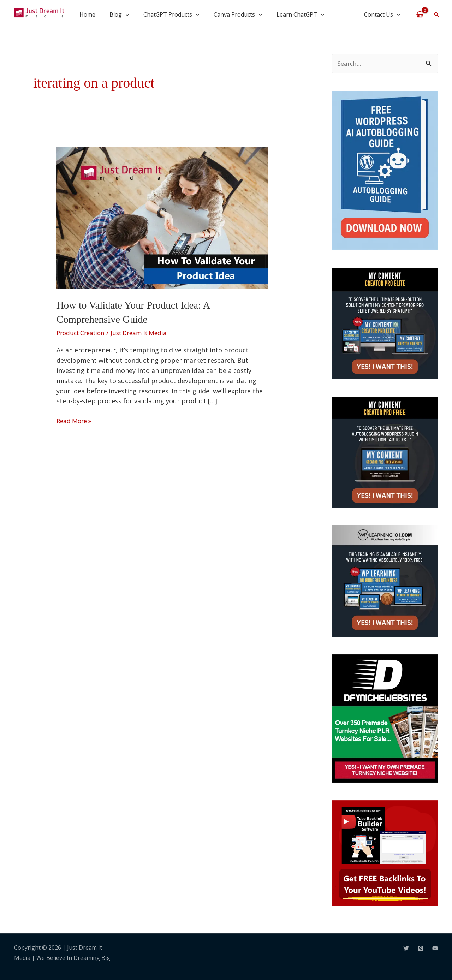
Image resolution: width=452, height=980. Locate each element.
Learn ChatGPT (297, 14)
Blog (116, 14)
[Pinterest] (421, 949)
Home (87, 14)
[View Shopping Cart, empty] (420, 14)
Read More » (75, 420)
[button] (436, 14)
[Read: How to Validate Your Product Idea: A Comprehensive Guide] (162, 217)
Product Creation (83, 332)
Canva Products (234, 14)
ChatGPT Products (168, 14)
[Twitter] (406, 949)
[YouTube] (435, 949)
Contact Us (379, 14)
